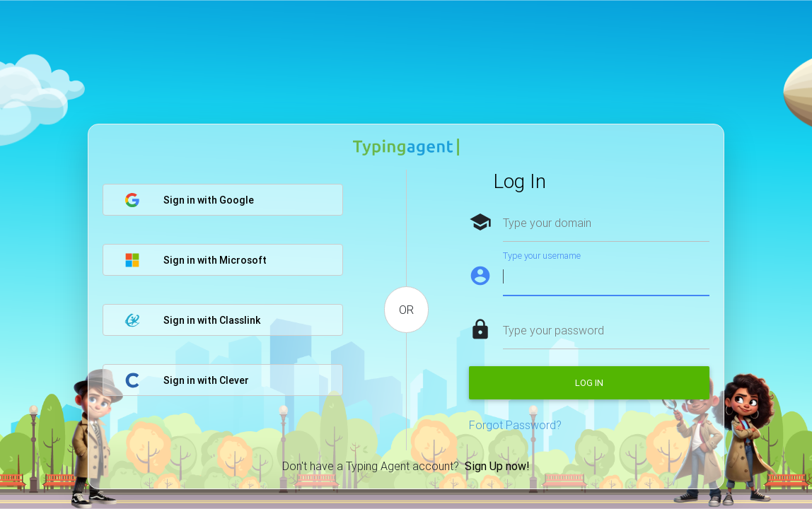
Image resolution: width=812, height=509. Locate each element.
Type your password (553, 330)
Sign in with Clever (187, 380)
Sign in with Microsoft (196, 260)
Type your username (542, 256)
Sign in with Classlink (192, 320)
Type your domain (547, 223)
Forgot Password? (515, 425)
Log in (589, 383)
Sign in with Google (189, 200)
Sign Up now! (497, 466)
